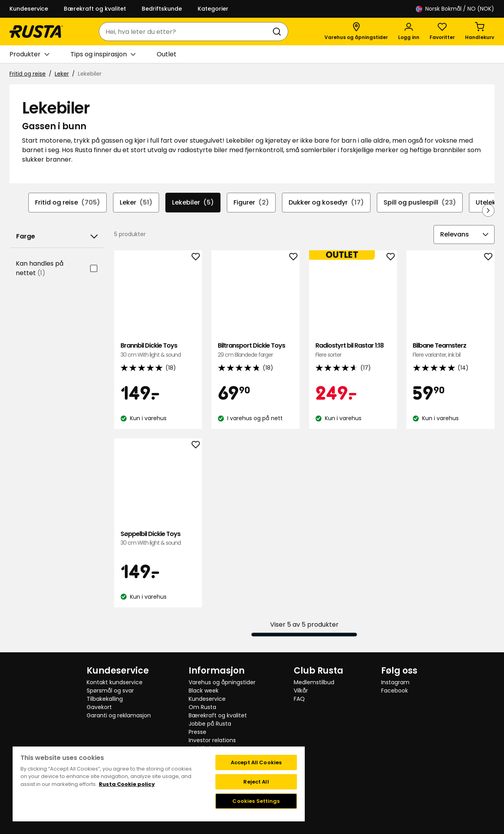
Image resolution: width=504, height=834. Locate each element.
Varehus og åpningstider (222, 682)
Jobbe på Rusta (210, 724)
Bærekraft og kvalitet (95, 9)
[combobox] (186, 32)
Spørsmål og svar (110, 691)
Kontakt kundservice (115, 682)
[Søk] (278, 32)
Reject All (256, 782)
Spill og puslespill (420, 203)
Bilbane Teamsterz (450, 350)
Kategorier (213, 9)
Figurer (251, 203)
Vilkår (301, 691)
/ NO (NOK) (455, 9)
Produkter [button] (29, 54)
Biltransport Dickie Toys (256, 350)
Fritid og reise (28, 74)
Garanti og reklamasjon (119, 715)
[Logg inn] (409, 32)
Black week (204, 691)
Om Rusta (202, 707)
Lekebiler (193, 203)
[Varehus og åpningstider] (356, 32)
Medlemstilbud (314, 682)
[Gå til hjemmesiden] (36, 32)
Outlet (167, 54)
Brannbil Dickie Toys (158, 350)
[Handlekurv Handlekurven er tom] (480, 32)
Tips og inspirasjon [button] (103, 54)
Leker (62, 74)
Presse (197, 732)
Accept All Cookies (256, 762)
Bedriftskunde (162, 9)
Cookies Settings (256, 801)
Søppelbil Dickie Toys (158, 539)
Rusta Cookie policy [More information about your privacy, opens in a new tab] (127, 784)
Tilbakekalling (105, 699)
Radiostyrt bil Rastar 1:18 (353, 350)
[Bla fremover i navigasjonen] (488, 210)
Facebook (395, 691)
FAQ (299, 699)
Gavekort (99, 707)
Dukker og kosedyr (326, 203)
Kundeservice (29, 9)
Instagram (395, 682)
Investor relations (212, 740)
